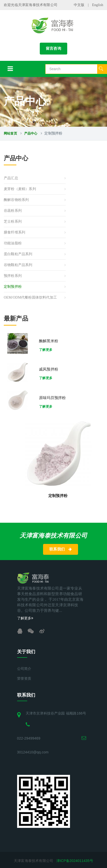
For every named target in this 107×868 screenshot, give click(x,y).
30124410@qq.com (33, 752)
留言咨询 (54, 48)
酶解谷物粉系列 (16, 200)
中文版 (79, 5)
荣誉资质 (24, 679)
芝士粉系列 (13, 221)
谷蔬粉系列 (13, 211)
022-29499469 (29, 738)
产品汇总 (11, 178)
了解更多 (46, 350)
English (98, 5)
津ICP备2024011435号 (75, 861)
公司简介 (24, 669)
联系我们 (61, 549)
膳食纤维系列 (14, 232)
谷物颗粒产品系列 (18, 265)
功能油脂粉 (13, 243)
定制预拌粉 (13, 287)
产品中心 (31, 133)
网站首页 (10, 133)
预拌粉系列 (13, 276)
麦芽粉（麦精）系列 (20, 189)
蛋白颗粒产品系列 (18, 254)
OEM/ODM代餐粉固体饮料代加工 (30, 297)
